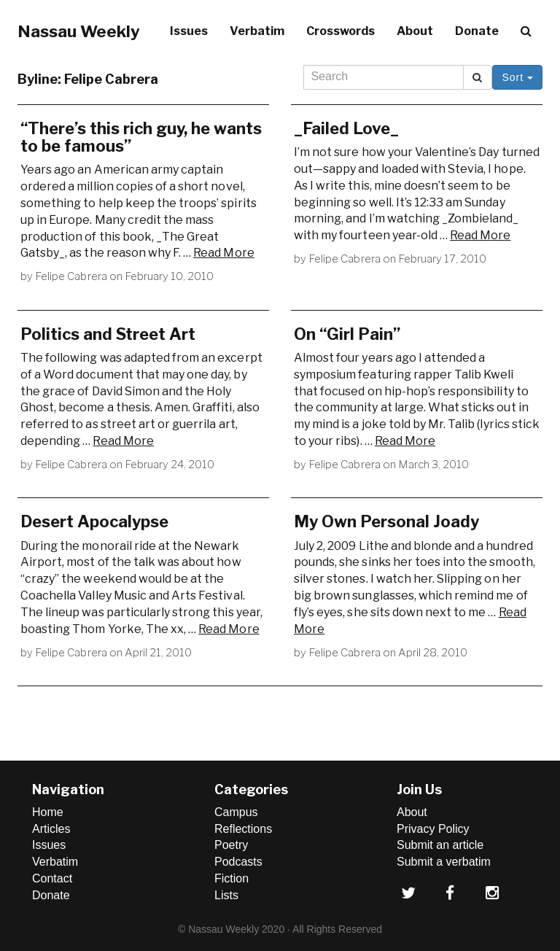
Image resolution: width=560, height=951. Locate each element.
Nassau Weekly (79, 31)
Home (48, 812)
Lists (226, 895)
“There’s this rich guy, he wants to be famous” (141, 137)
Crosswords (341, 31)
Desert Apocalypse (94, 521)
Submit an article (440, 845)
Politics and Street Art (108, 334)
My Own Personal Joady (386, 521)
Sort (517, 77)
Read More (223, 253)
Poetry (231, 845)
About (415, 31)
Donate (477, 31)
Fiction (232, 878)
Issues (189, 31)
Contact (52, 878)
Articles (51, 829)
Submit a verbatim (444, 862)
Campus (236, 812)
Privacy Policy (433, 829)
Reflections (243, 829)
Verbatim (257, 31)
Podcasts (238, 862)
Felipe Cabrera (71, 276)
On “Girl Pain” (347, 334)
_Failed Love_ (346, 128)
